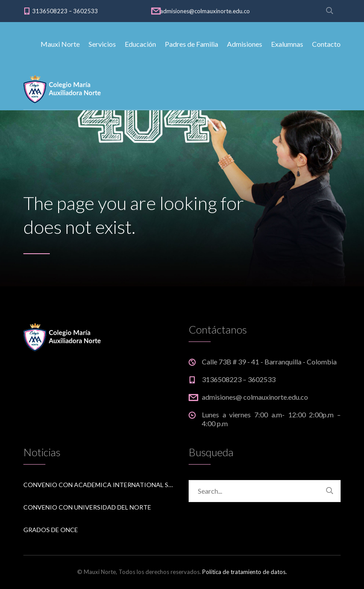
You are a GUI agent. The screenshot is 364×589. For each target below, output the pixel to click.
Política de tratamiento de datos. (245, 572)
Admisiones (245, 44)
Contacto (326, 44)
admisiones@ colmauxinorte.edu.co (255, 397)
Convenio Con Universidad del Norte (87, 507)
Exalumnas (287, 44)
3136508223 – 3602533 (65, 11)
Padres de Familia (191, 44)
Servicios (102, 44)
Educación (140, 44)
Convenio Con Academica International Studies (99, 485)
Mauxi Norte (60, 44)
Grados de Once (51, 530)
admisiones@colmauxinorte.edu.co (205, 11)
